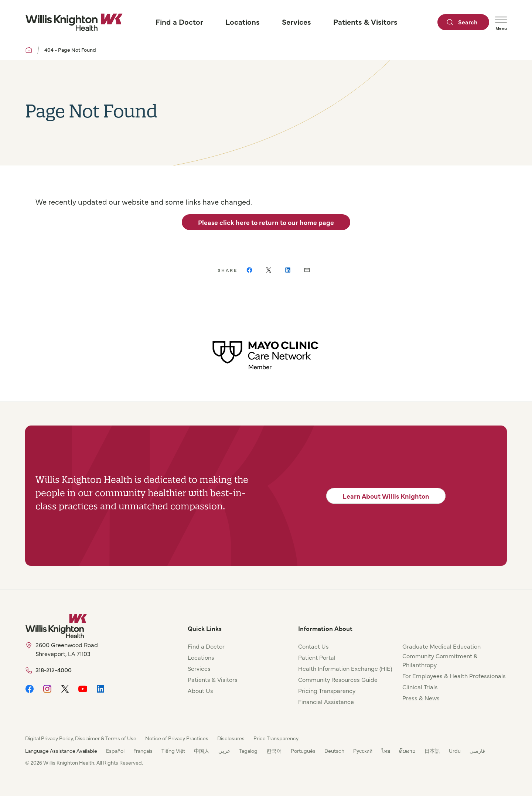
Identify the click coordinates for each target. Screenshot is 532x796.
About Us (200, 690)
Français (143, 751)
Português (303, 751)
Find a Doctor (206, 646)
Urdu (455, 751)
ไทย (386, 751)
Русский (363, 751)
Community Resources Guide (338, 679)
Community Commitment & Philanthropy (440, 660)
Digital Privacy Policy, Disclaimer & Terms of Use (81, 738)
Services (199, 668)
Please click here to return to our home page (266, 222)
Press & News (421, 698)
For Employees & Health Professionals (454, 676)
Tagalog (248, 751)
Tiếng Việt (173, 751)
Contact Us (313, 646)
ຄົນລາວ (407, 751)
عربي (224, 751)
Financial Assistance (326, 701)
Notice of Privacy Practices (177, 738)
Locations (201, 657)
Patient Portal (317, 657)
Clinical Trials (420, 687)
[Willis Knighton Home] (74, 22)
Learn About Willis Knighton (386, 496)
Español (115, 751)
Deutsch (334, 751)
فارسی (477, 751)
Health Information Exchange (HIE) (345, 668)
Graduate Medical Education (441, 646)
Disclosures (231, 738)
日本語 (432, 751)
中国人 (202, 751)
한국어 (274, 751)
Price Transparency (276, 738)
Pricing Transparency (327, 690)
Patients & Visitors (213, 679)
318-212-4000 (54, 670)
